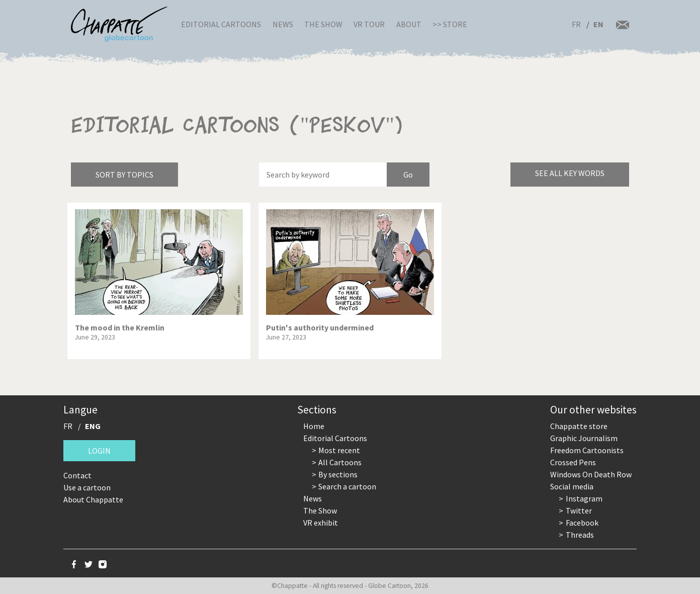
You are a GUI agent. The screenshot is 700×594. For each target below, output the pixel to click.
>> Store (450, 24)
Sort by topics (124, 175)
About (409, 24)
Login (99, 451)
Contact (77, 475)
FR (576, 24)
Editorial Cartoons (221, 24)
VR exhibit (321, 523)
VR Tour (369, 24)
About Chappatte (93, 499)
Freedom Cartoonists (587, 450)
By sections (338, 474)
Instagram (584, 498)
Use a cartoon (87, 487)
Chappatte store (579, 426)
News (283, 24)
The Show (323, 24)
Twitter (579, 511)
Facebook (582, 523)
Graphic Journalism (584, 438)
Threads (580, 535)
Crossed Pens (573, 462)
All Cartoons (340, 462)
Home (314, 426)
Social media (572, 486)
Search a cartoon (347, 486)
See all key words (570, 173)
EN (598, 24)
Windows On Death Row (591, 474)
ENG (93, 426)
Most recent (339, 450)
